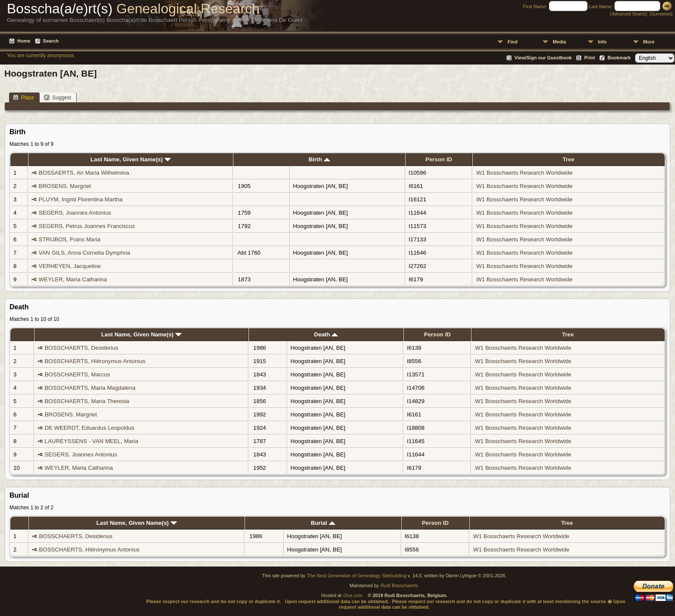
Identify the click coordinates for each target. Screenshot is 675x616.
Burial (323, 523)
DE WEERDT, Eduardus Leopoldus (90, 428)
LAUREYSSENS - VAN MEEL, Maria (92, 441)
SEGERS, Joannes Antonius (75, 213)
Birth (319, 159)
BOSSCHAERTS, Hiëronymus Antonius (95, 361)
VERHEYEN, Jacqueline (70, 266)
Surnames (661, 14)
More (649, 42)
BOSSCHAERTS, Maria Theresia (87, 401)
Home (24, 41)
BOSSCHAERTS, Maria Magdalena (90, 388)
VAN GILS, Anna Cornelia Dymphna (84, 253)
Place (23, 97)
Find (512, 42)
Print (590, 58)
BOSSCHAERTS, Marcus (77, 374)
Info (602, 42)
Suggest (57, 97)
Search (51, 41)
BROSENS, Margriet (65, 186)
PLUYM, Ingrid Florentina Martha (81, 199)
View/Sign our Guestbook (543, 58)
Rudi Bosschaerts (399, 585)
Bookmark (619, 58)
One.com (353, 595)
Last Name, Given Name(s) (131, 159)
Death (326, 334)
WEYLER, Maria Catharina (73, 279)
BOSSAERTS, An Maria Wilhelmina (84, 173)
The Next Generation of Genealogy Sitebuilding (357, 576)
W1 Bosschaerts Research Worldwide (524, 173)
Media (559, 42)
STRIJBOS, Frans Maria (70, 239)
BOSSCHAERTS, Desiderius (82, 348)
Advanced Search (629, 14)
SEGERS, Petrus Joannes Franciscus (87, 226)
